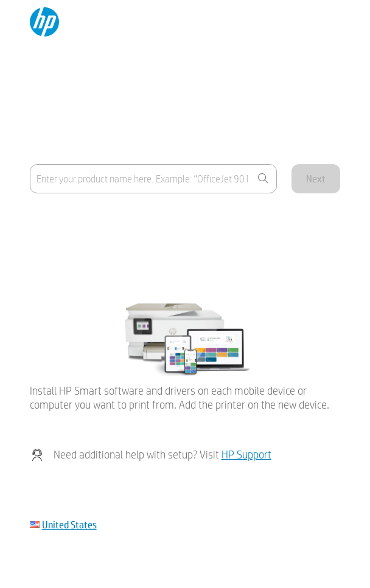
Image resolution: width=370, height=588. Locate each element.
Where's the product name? (83, 219)
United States (69, 524)
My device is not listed (72, 248)
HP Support (246, 455)
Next (316, 178)
